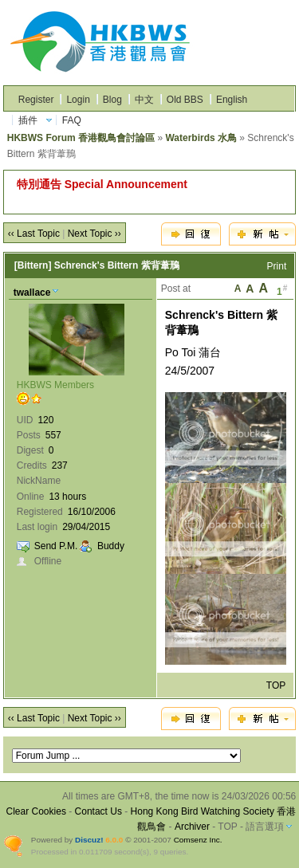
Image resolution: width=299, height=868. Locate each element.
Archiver (192, 827)
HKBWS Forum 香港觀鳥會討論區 (81, 138)
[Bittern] (33, 265)
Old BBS (185, 100)
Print (277, 266)
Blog (112, 100)
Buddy (111, 546)
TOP (276, 685)
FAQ (72, 120)
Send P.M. (56, 546)
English (232, 100)
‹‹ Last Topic (34, 234)
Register (36, 100)
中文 (144, 100)
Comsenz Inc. (198, 840)
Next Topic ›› (94, 234)
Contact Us (98, 811)
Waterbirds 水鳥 (201, 138)
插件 (28, 120)
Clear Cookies (36, 811)
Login (78, 100)
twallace (32, 293)
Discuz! (89, 840)
